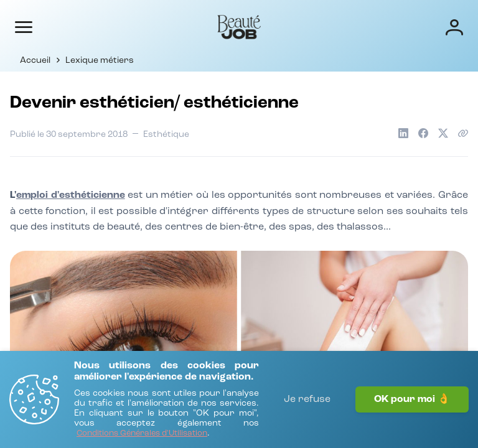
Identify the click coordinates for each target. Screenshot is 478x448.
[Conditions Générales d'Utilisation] (142, 434)
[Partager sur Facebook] (423, 133)
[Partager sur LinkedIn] (403, 133)
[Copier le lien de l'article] (463, 133)
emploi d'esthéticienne (71, 195)
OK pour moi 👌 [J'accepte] (412, 399)
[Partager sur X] (443, 133)
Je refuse (307, 399)
